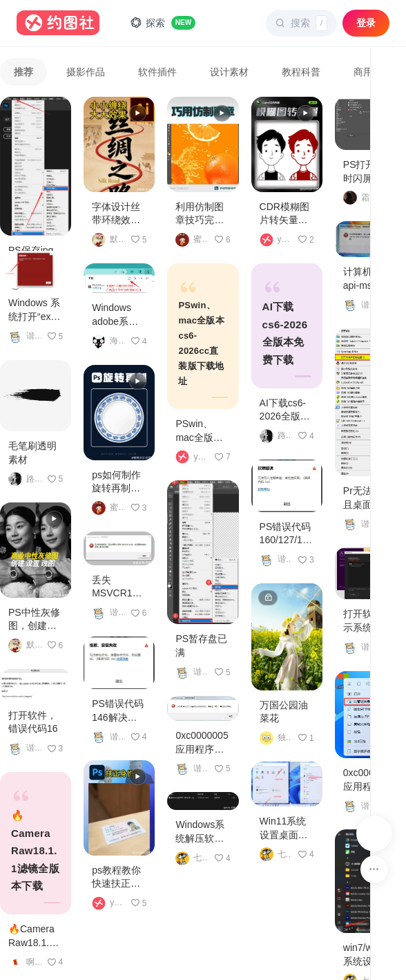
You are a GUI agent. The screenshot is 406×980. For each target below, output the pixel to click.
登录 (366, 23)
